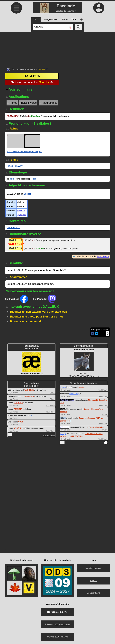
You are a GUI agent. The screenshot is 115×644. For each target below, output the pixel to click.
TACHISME (29, 390)
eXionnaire (65, 427)
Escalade (31, 69)
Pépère (63, 387)
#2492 (82, 387)
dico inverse (103, 257)
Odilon (29, 415)
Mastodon (65, 624)
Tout (48, 405)
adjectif (27, 194)
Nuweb (65, 637)
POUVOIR (18, 409)
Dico (14, 69)
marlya (63, 434)
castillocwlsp (75, 394)
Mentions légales (94, 568)
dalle (12, 179)
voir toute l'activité (49, 436)
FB (57, 624)
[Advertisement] (57, 48)
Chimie (40, 249)
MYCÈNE (18, 428)
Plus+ (52, 393)
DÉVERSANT (13, 228)
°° (18, 403)
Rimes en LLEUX (15, 166)
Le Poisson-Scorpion (95, 427)
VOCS (21, 422)
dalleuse (21, 211)
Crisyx (63, 418)
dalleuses (22, 215)
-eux (34, 179)
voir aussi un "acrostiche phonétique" (24, 151)
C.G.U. (94, 580)
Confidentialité (93, 593)
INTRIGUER (29, 396)
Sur (17, 299)
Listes (21, 69)
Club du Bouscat (67, 400)
